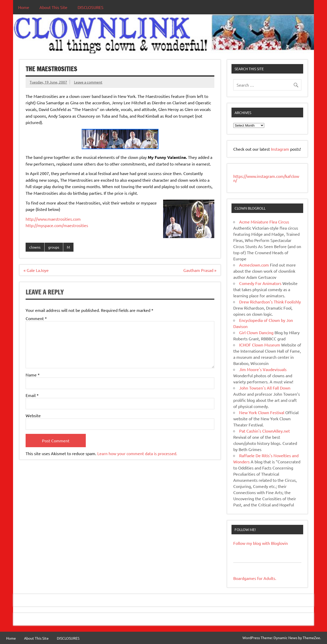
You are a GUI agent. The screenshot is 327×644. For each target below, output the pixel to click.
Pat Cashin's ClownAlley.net (265, 431)
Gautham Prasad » (200, 270)
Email (32, 395)
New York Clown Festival (262, 412)
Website (33, 415)
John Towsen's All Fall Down (265, 388)
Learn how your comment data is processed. (137, 453)
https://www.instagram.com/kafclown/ (266, 178)
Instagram (281, 149)
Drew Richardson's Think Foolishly (270, 302)
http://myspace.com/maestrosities (57, 225)
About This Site (53, 7)
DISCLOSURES (91, 7)
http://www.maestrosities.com (53, 219)
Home (24, 7)
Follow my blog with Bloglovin (261, 543)
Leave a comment (88, 82)
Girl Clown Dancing (256, 332)
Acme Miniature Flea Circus (264, 222)
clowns (35, 247)
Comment (36, 318)
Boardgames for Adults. (255, 578)
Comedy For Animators (260, 283)
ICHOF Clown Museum (260, 345)
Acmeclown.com (254, 265)
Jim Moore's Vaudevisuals (263, 369)
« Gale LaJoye (36, 270)
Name (33, 375)
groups (54, 247)
